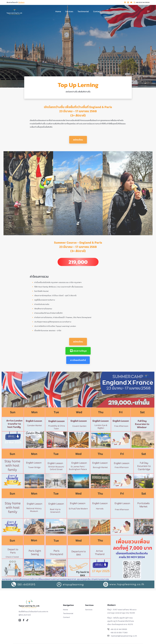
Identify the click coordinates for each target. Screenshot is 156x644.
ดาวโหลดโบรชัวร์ (78, 364)
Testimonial (83, 11)
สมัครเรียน (78, 144)
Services (69, 11)
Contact (97, 11)
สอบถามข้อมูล (78, 355)
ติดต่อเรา (21, 2)
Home (58, 11)
